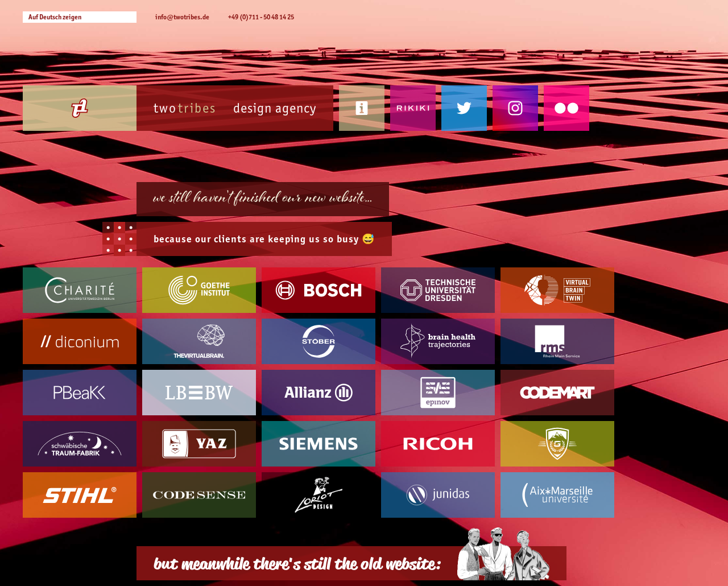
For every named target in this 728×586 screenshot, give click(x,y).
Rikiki (413, 108)
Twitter (464, 108)
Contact (362, 108)
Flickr (566, 108)
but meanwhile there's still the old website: (297, 563)
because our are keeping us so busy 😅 (264, 239)
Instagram (515, 108)
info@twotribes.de (182, 17)
